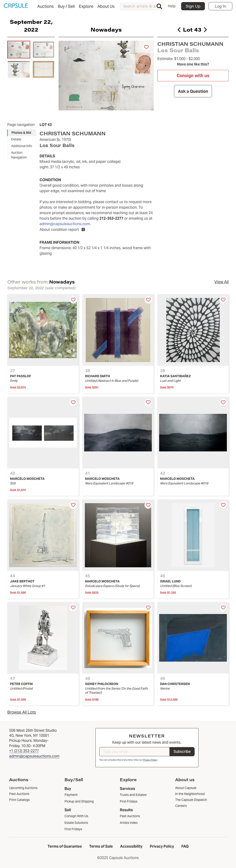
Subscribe (182, 752)
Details (16, 139)
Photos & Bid (21, 133)
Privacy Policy (150, 760)
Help (172, 6)
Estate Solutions (76, 823)
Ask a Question (193, 91)
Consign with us (193, 76)
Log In (220, 6)
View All (221, 282)
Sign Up (193, 6)
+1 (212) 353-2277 (24, 751)
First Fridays (73, 829)
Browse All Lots (22, 712)
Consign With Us (76, 816)
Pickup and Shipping (79, 801)
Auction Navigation (19, 155)
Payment (71, 795)
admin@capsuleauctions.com (65, 224)
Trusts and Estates (133, 795)
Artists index (129, 823)
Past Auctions (130, 816)
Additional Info (22, 146)
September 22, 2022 (31, 25)
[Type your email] (134, 752)
